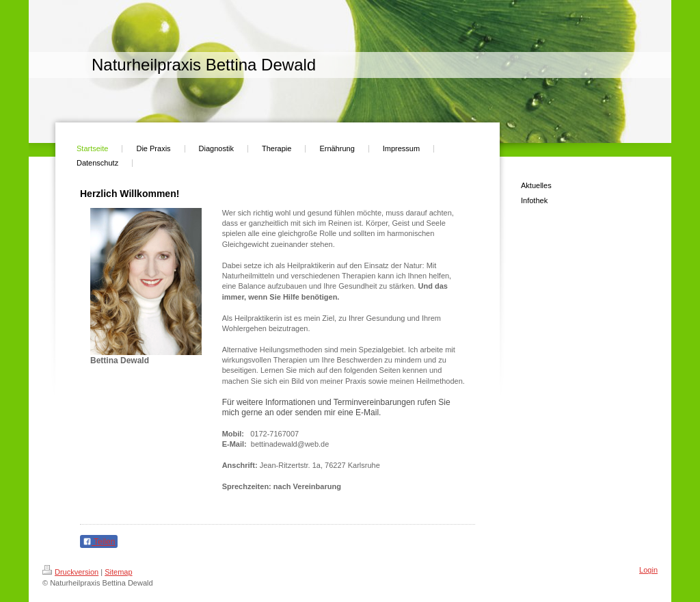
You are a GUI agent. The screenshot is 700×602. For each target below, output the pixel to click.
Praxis (356, 381)
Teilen (99, 542)
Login (648, 570)
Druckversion (70, 572)
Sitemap (118, 572)
